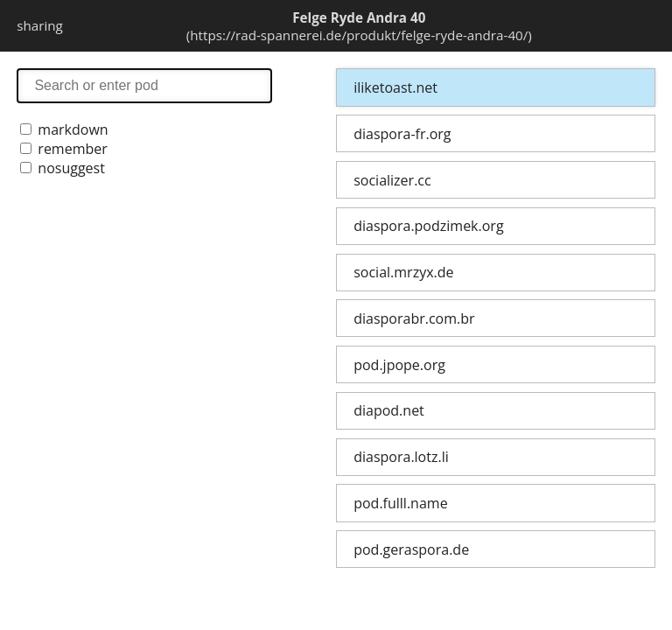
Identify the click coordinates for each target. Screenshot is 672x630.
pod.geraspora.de (411, 549)
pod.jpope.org (399, 365)
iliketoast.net (395, 87)
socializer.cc (392, 180)
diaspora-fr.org (402, 134)
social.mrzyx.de (403, 272)
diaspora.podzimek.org (428, 226)
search (144, 85)
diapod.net (389, 410)
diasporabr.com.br (414, 318)
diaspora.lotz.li (401, 457)
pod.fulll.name (400, 503)
